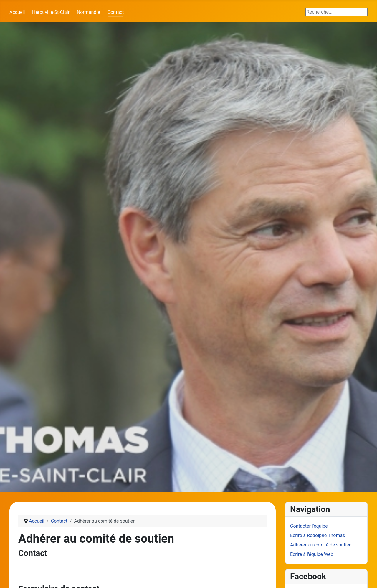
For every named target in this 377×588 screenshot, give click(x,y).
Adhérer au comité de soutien (321, 545)
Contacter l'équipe (309, 526)
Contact (116, 12)
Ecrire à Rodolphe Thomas (318, 535)
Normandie (89, 12)
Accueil (17, 12)
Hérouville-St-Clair (51, 12)
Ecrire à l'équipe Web (312, 554)
